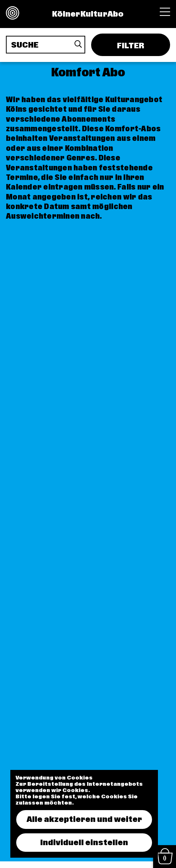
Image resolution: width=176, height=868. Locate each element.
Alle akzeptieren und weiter (84, 819)
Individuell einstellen (84, 843)
